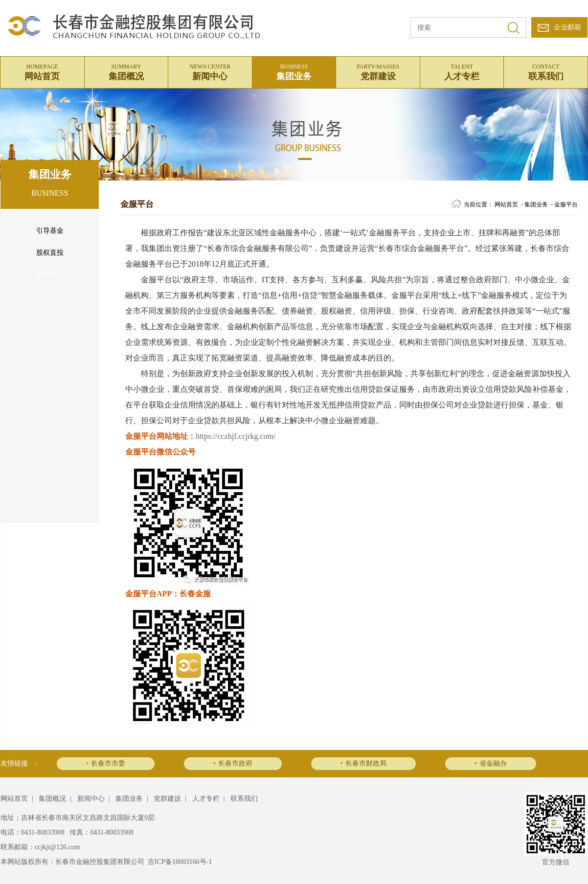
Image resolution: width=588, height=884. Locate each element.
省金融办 (491, 763)
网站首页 (42, 71)
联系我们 (546, 71)
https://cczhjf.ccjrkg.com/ (236, 436)
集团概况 (126, 71)
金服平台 (50, 275)
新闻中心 (210, 71)
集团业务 (294, 71)
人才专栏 (462, 71)
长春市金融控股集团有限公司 (100, 862)
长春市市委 (106, 763)
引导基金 (50, 231)
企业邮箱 (567, 27)
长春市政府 (233, 763)
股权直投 (50, 253)
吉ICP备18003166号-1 (180, 862)
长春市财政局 (363, 763)
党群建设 (378, 71)
